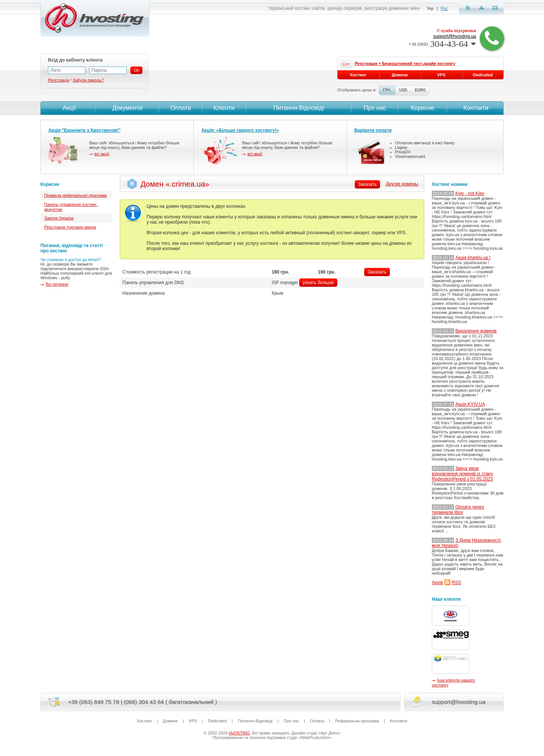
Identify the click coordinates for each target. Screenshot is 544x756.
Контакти (475, 108)
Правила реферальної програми (76, 195)
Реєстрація (59, 80)
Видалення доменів (476, 331)
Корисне (423, 108)
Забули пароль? (88, 80)
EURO (420, 90)
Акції (68, 108)
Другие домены (402, 184)
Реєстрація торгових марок (70, 227)
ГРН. (387, 90)
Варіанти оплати (373, 130)
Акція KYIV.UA (470, 404)
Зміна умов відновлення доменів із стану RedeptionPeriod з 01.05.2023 (462, 474)
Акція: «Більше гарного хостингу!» (240, 130)
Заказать (377, 272)
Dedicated (483, 75)
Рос (444, 8)
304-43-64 (442, 44)
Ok (136, 70)
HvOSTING (240, 733)
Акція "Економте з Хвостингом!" (84, 130)
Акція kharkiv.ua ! (473, 258)
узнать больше (318, 283)
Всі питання (57, 284)
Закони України (59, 218)
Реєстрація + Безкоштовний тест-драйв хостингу (405, 63)
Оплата (180, 108)
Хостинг (358, 75)
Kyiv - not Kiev (470, 193)
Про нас (375, 108)
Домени (400, 75)
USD (403, 90)
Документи (127, 108)
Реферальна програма (357, 721)
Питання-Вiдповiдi (298, 108)
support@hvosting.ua (454, 36)
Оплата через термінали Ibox (458, 510)
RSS (457, 583)
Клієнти (224, 108)
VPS (441, 75)
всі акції (102, 154)
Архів (437, 583)
